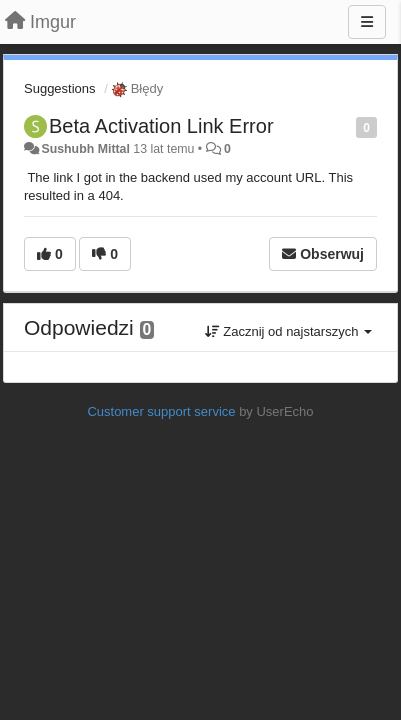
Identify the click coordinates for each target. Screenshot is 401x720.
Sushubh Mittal (85, 149)
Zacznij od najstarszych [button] (288, 331)
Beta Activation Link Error (161, 126)
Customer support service (161, 411)
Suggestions (60, 88)
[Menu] (367, 22)
